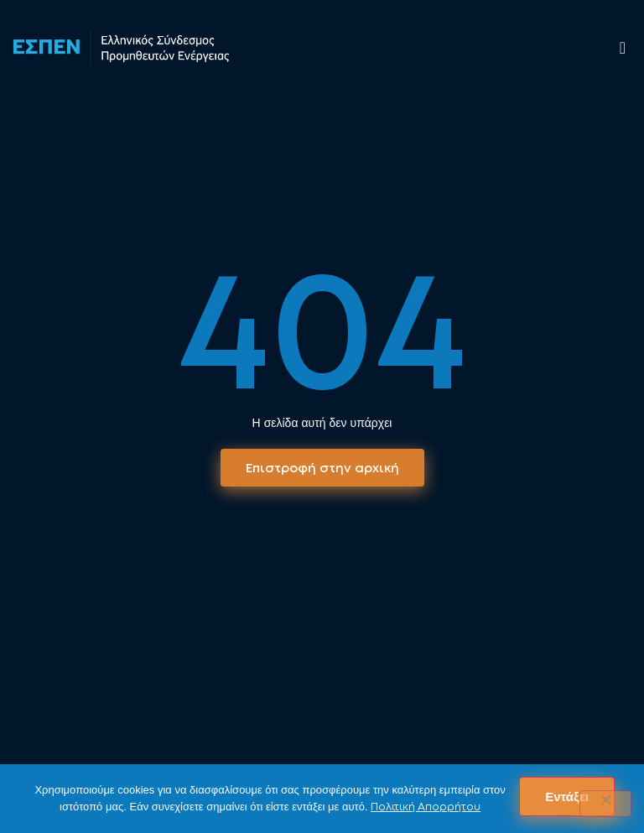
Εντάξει (567, 797)
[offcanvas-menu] (623, 48)
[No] (605, 804)
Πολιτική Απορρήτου (426, 807)
